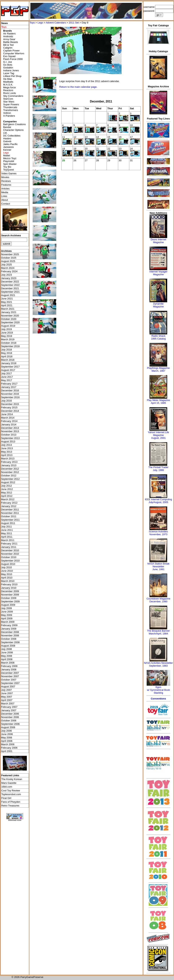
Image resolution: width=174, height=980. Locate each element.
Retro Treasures (10, 806)
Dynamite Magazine (158, 305)
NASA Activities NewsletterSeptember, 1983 (158, 664)
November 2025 (10, 254)
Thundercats (10, 107)
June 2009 (7, 612)
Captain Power (11, 51)
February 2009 (9, 625)
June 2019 (7, 333)
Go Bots (8, 65)
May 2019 (7, 336)
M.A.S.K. (8, 85)
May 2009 (7, 615)
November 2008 (10, 635)
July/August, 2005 (158, 502)
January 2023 (9, 278)
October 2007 (9, 680)
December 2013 (10, 428)
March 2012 (8, 499)
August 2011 (8, 523)
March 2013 (8, 459)
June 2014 (7, 414)
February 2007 (9, 707)
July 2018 (7, 350)
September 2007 (10, 683)
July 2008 (7, 649)
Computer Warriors (14, 53)
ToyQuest (8, 170)
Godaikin (8, 68)
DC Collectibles (12, 136)
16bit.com (7, 787)
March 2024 (8, 268)
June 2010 (7, 571)
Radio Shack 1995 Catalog (158, 337)
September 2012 (10, 479)
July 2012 (7, 486)
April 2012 (7, 496)
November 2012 (10, 472)
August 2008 (8, 646)
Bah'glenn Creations (15, 124)
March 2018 (8, 360)
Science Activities (158, 531)
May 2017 (7, 380)
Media (5, 192)
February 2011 (9, 544)
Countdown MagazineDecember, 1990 (158, 600)
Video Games (9, 173)
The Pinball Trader (158, 467)
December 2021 (10, 288)
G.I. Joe (8, 62)
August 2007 (8, 687)
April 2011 (7, 537)
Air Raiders (9, 34)
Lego (40, 23)
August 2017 (8, 370)
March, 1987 (158, 371)
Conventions (158, 699)
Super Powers (11, 104)
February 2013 (9, 462)
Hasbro (7, 138)
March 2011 (8, 540)
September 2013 (10, 438)
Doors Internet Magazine (158, 241)
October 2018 (9, 343)
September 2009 (10, 601)
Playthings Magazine (158, 368)
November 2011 (10, 513)
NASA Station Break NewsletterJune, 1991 (158, 566)
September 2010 (10, 561)
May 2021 (7, 302)
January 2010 (9, 588)
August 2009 (8, 605)
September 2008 (10, 642)
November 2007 (10, 676)
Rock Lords (10, 93)
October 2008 (9, 639)
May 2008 (7, 656)
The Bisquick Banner (158, 631)
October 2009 (9, 598)
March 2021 (8, 309)
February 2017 (9, 384)
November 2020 (10, 316)
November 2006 (10, 717)
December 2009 (10, 591)
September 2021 (10, 292)
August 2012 (8, 482)
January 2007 (9, 710)
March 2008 (8, 663)
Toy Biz (7, 167)
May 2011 (7, 533)
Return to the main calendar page (78, 87)
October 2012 (9, 476)
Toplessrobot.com (11, 794)
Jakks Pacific (10, 144)
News (5, 23)
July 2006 (7, 731)
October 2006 (9, 721)
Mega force (10, 87)
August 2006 (8, 727)
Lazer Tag (9, 73)
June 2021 (7, 299)
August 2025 (8, 261)
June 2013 (7, 448)
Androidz (8, 36)
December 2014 (10, 411)
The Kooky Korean (12, 779)
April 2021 (7, 305)
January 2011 (9, 547)
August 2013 (8, 442)
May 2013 (7, 452)
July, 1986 (158, 470)
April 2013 (7, 455)
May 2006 (7, 738)
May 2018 (7, 353)
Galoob (7, 141)
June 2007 (7, 693)
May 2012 (7, 493)
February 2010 (9, 584)
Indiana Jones (11, 70)
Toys (32, 23)
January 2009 (9, 629)
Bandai (7, 127)
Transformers (11, 110)
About (5, 200)
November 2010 (10, 554)
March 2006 (8, 744)
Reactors (8, 90)
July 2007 (7, 690)
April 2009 (7, 618)
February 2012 (9, 503)
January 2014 (9, 424)
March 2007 (8, 704)
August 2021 (8, 295)
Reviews (6, 181)
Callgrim (8, 48)
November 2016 (10, 394)
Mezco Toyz (10, 158)
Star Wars (9, 102)
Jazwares (8, 147)
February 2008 (9, 666)
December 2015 (10, 404)
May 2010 (7, 574)
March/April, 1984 (158, 634)
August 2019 (8, 326)
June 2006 (7, 734)
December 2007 (10, 673)
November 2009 (10, 595)
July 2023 (7, 275)
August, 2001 (158, 438)
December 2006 (10, 714)
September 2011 (10, 520)
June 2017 (7, 377)
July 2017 (7, 373)
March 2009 (8, 622)
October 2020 (9, 319)
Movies (5, 177)
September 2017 (10, 367)
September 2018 (10, 346)
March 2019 (8, 339)
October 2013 (9, 435)
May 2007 (7, 697)
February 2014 (9, 421)
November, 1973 (158, 534)
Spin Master (10, 164)
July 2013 (7, 445)
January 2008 (9, 669)
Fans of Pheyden (11, 802)
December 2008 (10, 632)
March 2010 (8, 581)
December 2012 (10, 469)
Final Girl (6, 798)
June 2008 (7, 652)
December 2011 (10, 510)
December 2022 (10, 282)
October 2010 (9, 557)
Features (6, 185)
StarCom (8, 99)
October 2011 (9, 516)
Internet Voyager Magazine (158, 273)
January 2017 (9, 387)
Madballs (8, 82)
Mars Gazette (9, 783)
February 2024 (9, 271)
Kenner (7, 150)
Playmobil (9, 161)
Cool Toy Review (11, 790)
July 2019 (7, 329)
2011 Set (74, 23)
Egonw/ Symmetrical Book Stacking (158, 690)
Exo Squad (9, 56)
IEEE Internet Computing (158, 499)
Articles (5, 189)
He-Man (8, 79)
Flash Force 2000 (13, 59)
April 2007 (7, 700)
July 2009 (7, 608)
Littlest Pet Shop (12, 76)
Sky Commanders (13, 96)
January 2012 (9, 506)
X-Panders (9, 116)
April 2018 (7, 356)
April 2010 (7, 578)
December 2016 (10, 390)
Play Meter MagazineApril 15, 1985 (158, 402)
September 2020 (10, 322)
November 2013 (10, 431)
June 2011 (7, 530)
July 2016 (7, 401)
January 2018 (9, 363)
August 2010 (8, 564)
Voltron (7, 113)
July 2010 (7, 567)
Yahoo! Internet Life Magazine (158, 434)
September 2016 (10, 397)
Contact (6, 204)
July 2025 (7, 265)
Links (4, 196)
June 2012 (7, 489)
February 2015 (9, 407)
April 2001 (7, 751)
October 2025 (9, 258)
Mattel (7, 155)
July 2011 (7, 527)
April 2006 (7, 741)
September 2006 (10, 724)
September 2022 (10, 285)
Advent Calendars (56, 23)
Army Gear (9, 39)
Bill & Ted (8, 45)
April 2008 (7, 659)
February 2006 (9, 748)
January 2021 (9, 312)
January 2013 (9, 465)
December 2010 (10, 550)
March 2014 (8, 418)
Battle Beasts (11, 42)
